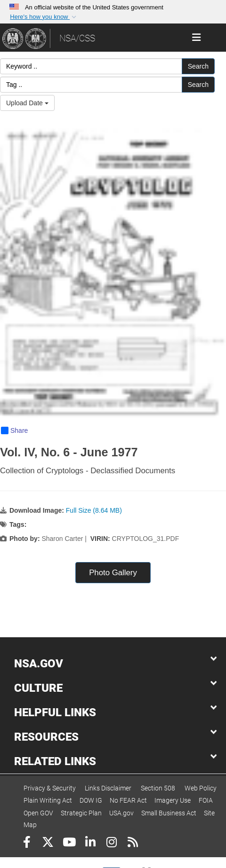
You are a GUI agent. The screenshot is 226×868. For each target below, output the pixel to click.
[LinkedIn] (90, 843)
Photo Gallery (113, 573)
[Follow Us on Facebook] (27, 843)
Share (14, 430)
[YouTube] (69, 843)
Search (198, 66)
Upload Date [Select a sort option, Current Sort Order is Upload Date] (27, 103)
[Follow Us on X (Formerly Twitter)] (48, 843)
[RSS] (133, 843)
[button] (44, 17)
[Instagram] (111, 843)
